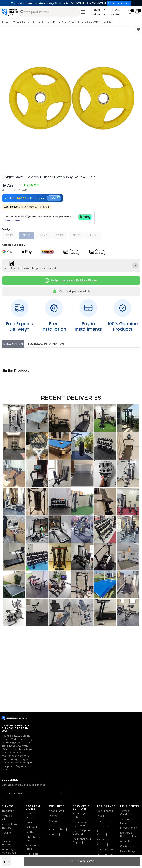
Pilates (53, 816)
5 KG (93, 236)
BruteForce (104, 821)
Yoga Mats (55, 811)
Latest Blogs (128, 851)
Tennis (29, 822)
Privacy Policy (129, 828)
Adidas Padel (105, 854)
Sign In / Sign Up (99, 12)
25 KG (76, 236)
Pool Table (32, 854)
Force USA (103, 839)
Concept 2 (103, 826)
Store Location (119, 3)
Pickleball (31, 827)
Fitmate (101, 844)
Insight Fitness (105, 849)
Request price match (71, 291)
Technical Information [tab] (46, 344)
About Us (126, 841)
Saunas (53, 834)
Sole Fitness (104, 811)
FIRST (54, 198)
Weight (7, 229)
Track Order (116, 12)
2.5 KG (43, 236)
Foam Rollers (57, 829)
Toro (99, 816)
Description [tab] (13, 344)
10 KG (10, 236)
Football (31, 832)
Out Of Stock (82, 861)
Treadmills (8, 811)
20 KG (60, 236)
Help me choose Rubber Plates (71, 281)
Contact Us (127, 846)
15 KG (26, 236)
